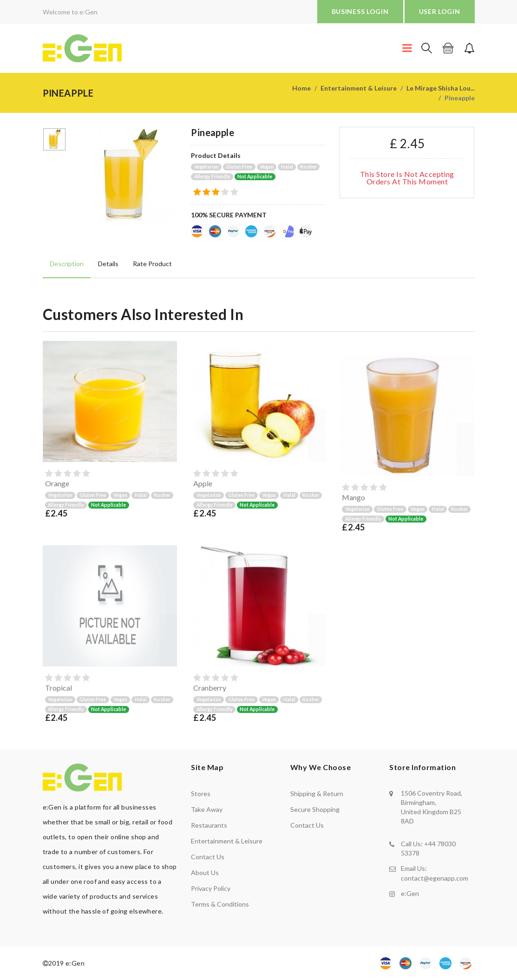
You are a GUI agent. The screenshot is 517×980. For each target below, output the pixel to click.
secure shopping (315, 809)
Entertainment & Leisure (359, 88)
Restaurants (209, 825)
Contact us (208, 857)
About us (205, 872)
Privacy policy (211, 888)
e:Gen (410, 893)
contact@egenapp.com (435, 878)
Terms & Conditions (220, 904)
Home (301, 88)
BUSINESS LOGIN (360, 11)
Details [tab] (108, 263)
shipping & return (317, 794)
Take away (207, 809)
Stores (201, 794)
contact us (307, 825)
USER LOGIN (440, 11)
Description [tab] (67, 263)
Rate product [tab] (151, 263)
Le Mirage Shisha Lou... (441, 88)
